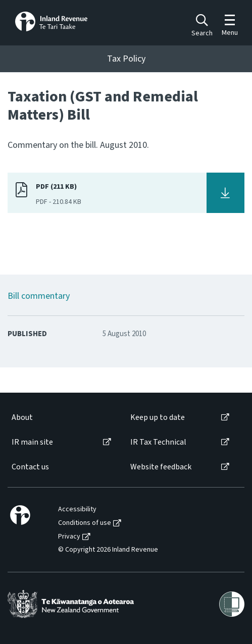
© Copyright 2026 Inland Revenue (108, 550)
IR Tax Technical (158, 442)
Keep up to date (158, 418)
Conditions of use (85, 523)
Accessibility (77, 509)
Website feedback (161, 467)
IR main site (32, 442)
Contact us (30, 467)
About (22, 418)
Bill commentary (39, 296)
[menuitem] (61, 418)
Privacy (69, 537)
